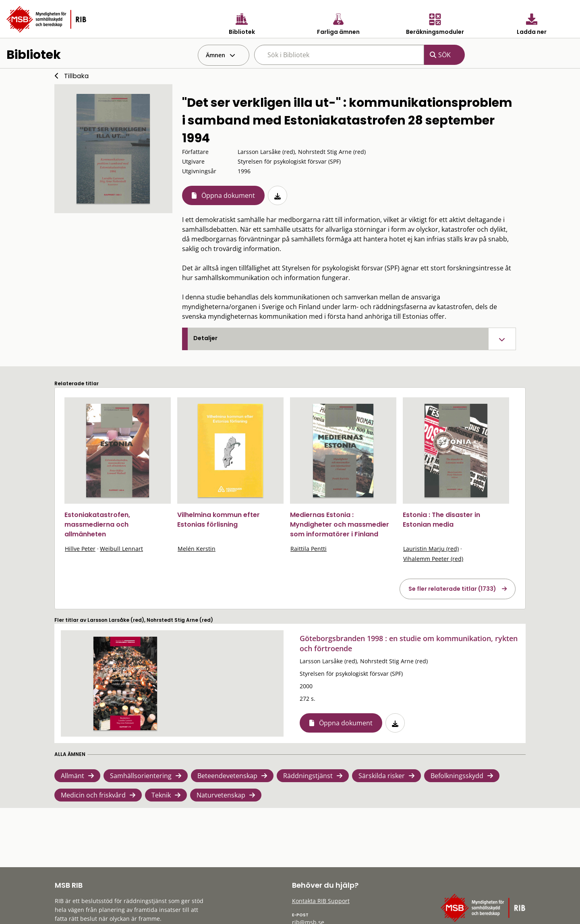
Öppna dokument (228, 195)
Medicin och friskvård (93, 795)
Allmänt (72, 776)
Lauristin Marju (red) (431, 549)
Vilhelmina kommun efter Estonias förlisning (219, 520)
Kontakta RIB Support (321, 901)
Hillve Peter (80, 549)
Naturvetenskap (221, 795)
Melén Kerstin (197, 549)
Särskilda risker (382, 776)
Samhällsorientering (141, 776)
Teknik (161, 795)
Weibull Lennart (121, 549)
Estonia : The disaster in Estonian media (441, 520)
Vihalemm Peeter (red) (433, 559)
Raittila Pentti (309, 549)
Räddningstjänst (308, 776)
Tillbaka (76, 76)
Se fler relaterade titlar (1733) (452, 589)
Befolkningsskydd (457, 776)
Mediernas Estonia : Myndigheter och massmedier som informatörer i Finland (340, 524)
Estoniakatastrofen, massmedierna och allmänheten (97, 524)
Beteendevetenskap (227, 776)
